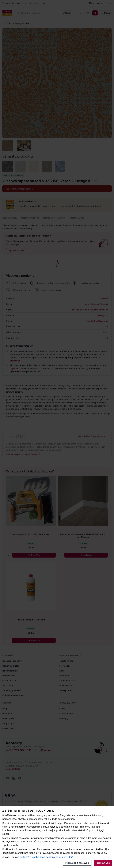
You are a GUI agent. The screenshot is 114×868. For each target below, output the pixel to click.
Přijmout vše (103, 863)
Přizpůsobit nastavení (77, 863)
